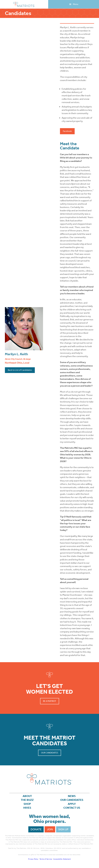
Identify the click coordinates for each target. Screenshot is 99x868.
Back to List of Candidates (20, 370)
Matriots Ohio (24, 4)
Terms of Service (46, 859)
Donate (36, 829)
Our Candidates (50, 753)
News (72, 796)
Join (50, 829)
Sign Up (63, 829)
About (27, 796)
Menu (76, 4)
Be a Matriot (50, 701)
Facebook (67, 131)
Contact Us (72, 808)
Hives (27, 808)
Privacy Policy (33, 859)
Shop (27, 804)
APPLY (72, 804)
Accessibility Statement (62, 859)
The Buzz (27, 800)
